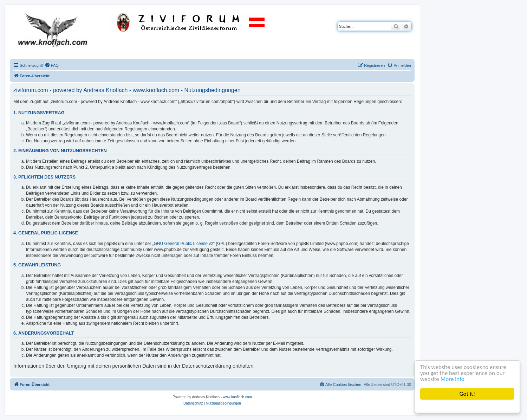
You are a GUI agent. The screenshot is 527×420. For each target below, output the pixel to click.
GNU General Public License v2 (184, 244)
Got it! (467, 394)
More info (453, 379)
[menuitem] (52, 65)
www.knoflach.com (237, 397)
